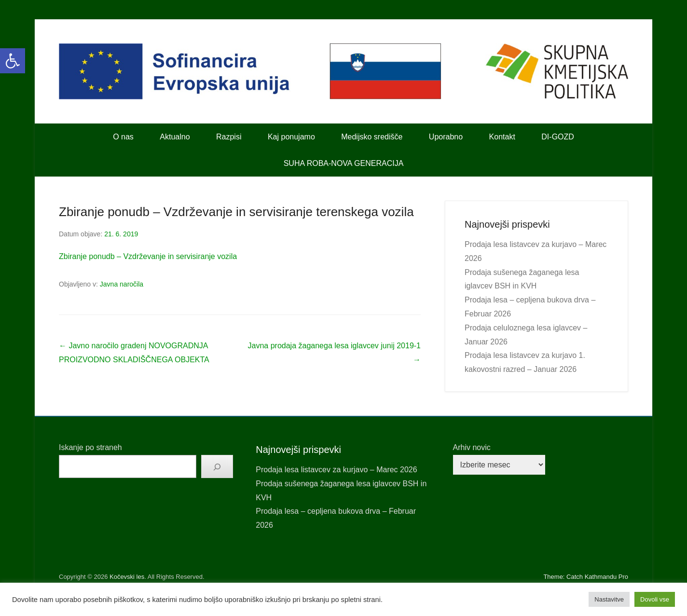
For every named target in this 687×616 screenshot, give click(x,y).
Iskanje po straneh (90, 447)
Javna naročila (122, 284)
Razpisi (229, 137)
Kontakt (502, 137)
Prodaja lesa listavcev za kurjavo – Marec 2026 (336, 470)
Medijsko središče (372, 137)
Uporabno (446, 137)
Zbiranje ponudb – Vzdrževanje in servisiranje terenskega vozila (236, 212)
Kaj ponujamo (291, 137)
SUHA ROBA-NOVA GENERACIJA (344, 163)
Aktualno (175, 137)
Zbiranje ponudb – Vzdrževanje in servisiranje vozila (148, 256)
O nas (123, 137)
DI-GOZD (558, 137)
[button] (13, 61)
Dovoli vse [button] (655, 599)
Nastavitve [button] (609, 599)
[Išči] (217, 466)
